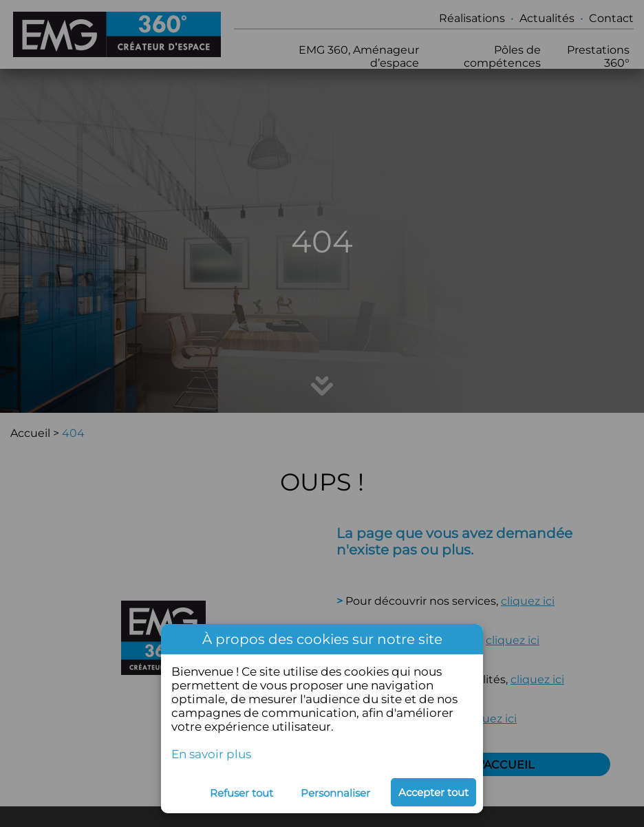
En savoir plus (211, 754)
